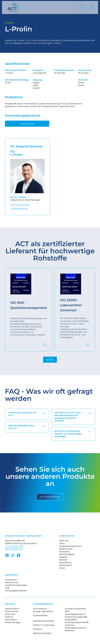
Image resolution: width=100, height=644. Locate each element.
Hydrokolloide (40, 615)
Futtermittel (11, 611)
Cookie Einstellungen (16, 585)
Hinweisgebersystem (16, 591)
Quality (50, 360)
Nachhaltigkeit (67, 554)
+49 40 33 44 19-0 (14, 546)
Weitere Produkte (42, 633)
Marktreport (65, 565)
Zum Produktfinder (50, 497)
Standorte (64, 552)
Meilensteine (66, 549)
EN (82, 7)
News (62, 568)
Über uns (64, 541)
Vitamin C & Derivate (44, 625)
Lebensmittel (27, 124)
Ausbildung (65, 562)
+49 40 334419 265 (20, 205)
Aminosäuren (40, 609)
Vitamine (70, 625)
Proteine (37, 629)
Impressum (11, 580)
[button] (90, 8)
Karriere (63, 560)
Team (62, 543)
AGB (7, 588)
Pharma (9, 617)
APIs (67, 611)
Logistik (63, 557)
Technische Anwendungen (13, 621)
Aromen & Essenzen (75, 609)
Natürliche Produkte (44, 621)
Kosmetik (10, 614)
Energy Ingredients (43, 611)
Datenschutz (12, 582)
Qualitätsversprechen (70, 546)
